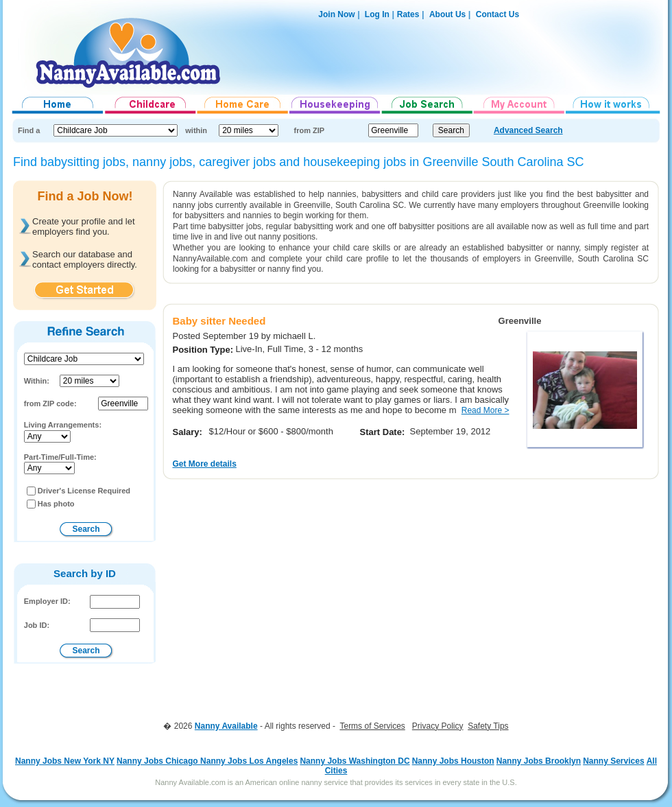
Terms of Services (372, 726)
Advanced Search (528, 130)
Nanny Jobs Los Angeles (249, 761)
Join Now (336, 14)
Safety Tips (488, 726)
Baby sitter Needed (219, 321)
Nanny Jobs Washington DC (355, 761)
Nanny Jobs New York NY (65, 761)
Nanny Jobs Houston (453, 761)
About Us (447, 14)
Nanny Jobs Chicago (158, 761)
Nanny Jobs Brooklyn (539, 761)
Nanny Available (226, 726)
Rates (408, 14)
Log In (376, 14)
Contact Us (497, 14)
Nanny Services (613, 761)
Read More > (485, 410)
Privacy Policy (438, 726)
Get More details (204, 464)
